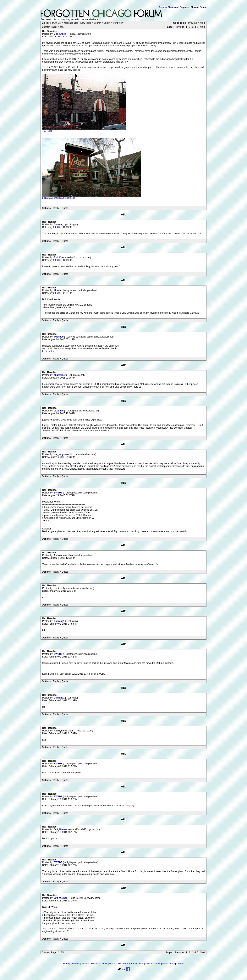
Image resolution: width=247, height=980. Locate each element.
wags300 (59, 337)
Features (96, 964)
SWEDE (58, 493)
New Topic (86, 23)
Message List (71, 23)
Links (105, 964)
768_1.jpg (47, 131)
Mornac (58, 290)
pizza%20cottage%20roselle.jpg (59, 198)
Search (97, 23)
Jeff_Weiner (61, 829)
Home (66, 964)
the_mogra (60, 454)
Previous (193, 23)
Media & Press (153, 964)
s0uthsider (60, 375)
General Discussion (169, 7)
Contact (181, 964)
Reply (56, 208)
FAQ (172, 964)
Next (202, 23)
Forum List (56, 23)
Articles (85, 964)
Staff (141, 964)
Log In (107, 23)
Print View (118, 23)
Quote (65, 208)
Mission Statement (127, 964)
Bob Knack (60, 34)
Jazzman (59, 411)
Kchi (57, 588)
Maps (165, 964)
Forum (113, 964)
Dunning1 (60, 224)
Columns (75, 964)
